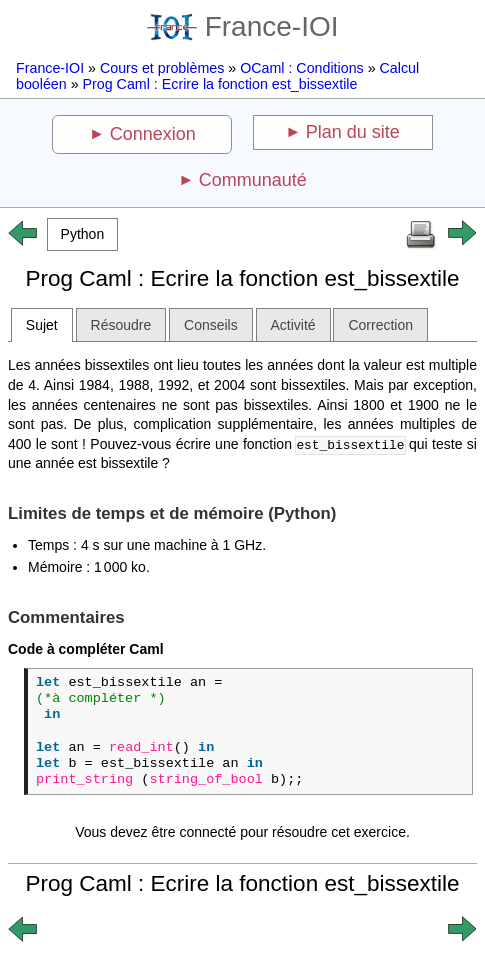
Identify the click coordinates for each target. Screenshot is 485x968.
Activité (293, 325)
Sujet (42, 325)
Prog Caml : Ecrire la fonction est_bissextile (220, 84)
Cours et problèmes (162, 68)
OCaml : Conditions (302, 68)
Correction (380, 325)
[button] (82, 234)
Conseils (211, 325)
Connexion (153, 134)
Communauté (253, 180)
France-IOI (243, 26)
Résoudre (121, 325)
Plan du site (353, 132)
